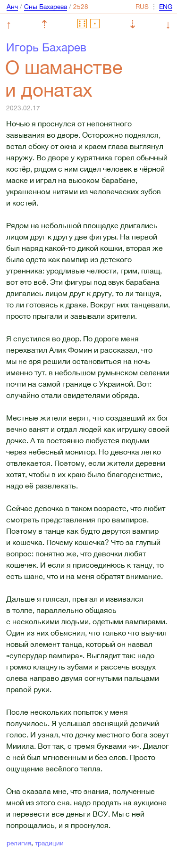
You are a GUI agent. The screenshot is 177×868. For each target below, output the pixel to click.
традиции (49, 843)
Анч (12, 7)
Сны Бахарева (46, 7)
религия (19, 843)
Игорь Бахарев (46, 47)
